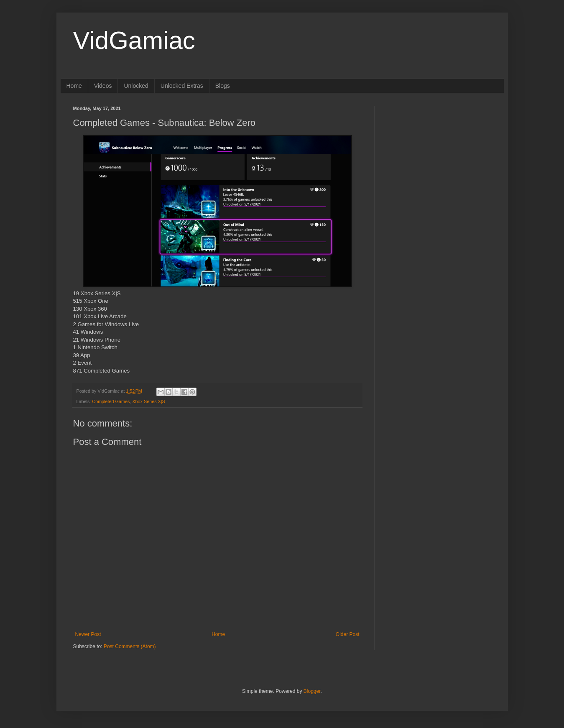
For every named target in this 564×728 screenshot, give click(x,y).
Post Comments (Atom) (130, 646)
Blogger (312, 691)
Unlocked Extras (182, 86)
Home (74, 86)
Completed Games (111, 401)
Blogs (223, 86)
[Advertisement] (439, 158)
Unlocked (136, 86)
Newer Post (88, 634)
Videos (103, 86)
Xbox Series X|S (148, 401)
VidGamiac (134, 40)
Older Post (348, 634)
